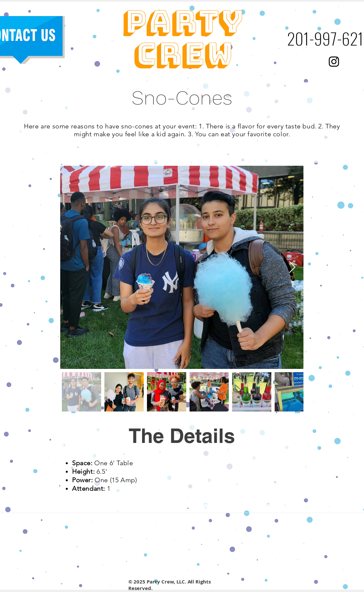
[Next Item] (292, 267)
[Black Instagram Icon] (334, 62)
